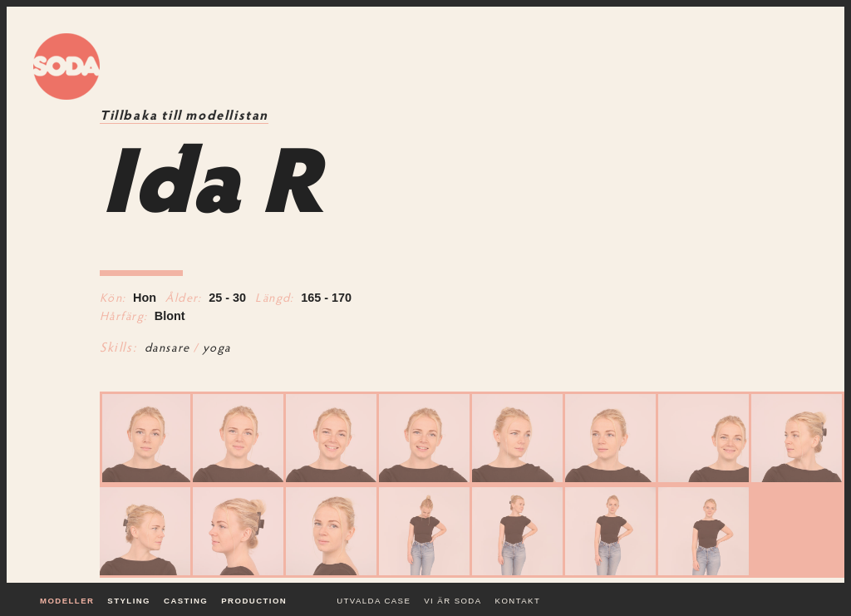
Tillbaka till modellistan (184, 116)
